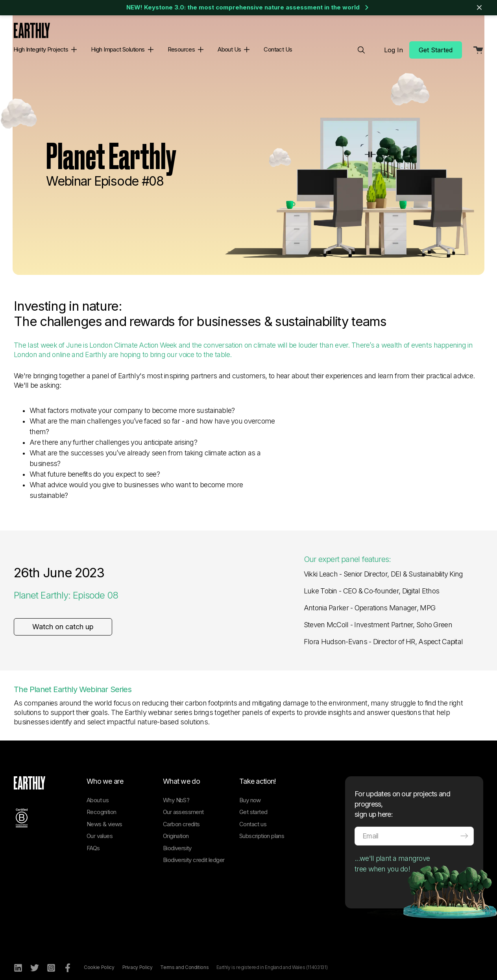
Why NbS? (176, 792)
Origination (176, 828)
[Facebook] (68, 960)
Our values (100, 828)
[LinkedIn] (18, 960)
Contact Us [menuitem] (278, 49)
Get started (253, 804)
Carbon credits (181, 816)
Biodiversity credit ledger (194, 852)
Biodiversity (177, 840)
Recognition (101, 804)
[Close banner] (479, 7)
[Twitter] (35, 960)
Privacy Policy (138, 959)
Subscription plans (262, 828)
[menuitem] (361, 50)
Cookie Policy (99, 959)
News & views (104, 816)
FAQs (93, 840)
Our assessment (183, 804)
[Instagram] (51, 960)
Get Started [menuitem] (436, 50)
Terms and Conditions (184, 959)
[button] (72, 50)
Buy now (250, 792)
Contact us (253, 816)
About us (98, 792)
